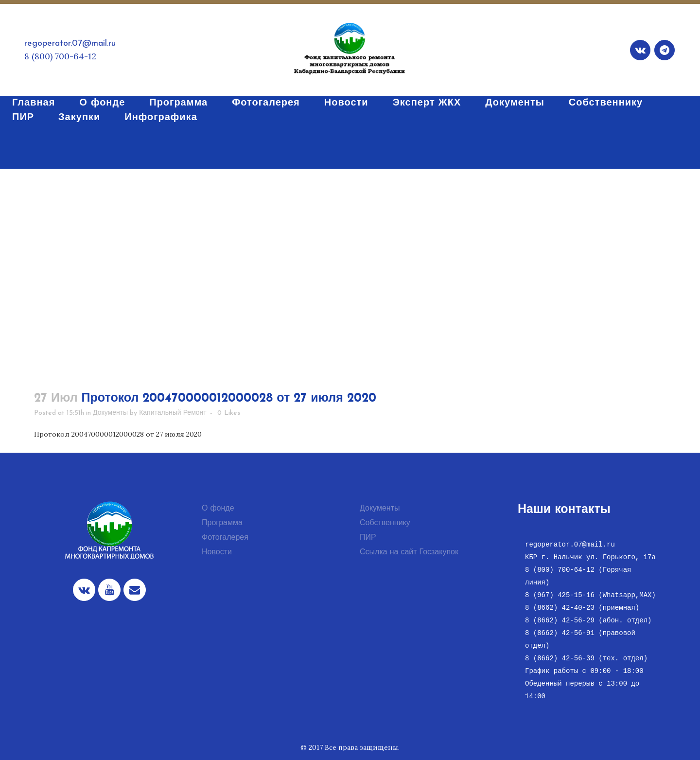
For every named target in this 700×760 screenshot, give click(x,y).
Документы (110, 413)
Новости (217, 552)
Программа (222, 523)
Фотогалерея (225, 538)
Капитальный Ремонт (173, 413)
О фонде (218, 509)
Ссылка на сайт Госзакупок (409, 552)
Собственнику (385, 523)
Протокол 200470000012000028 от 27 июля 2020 (118, 434)
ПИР (368, 538)
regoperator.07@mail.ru (70, 44)
